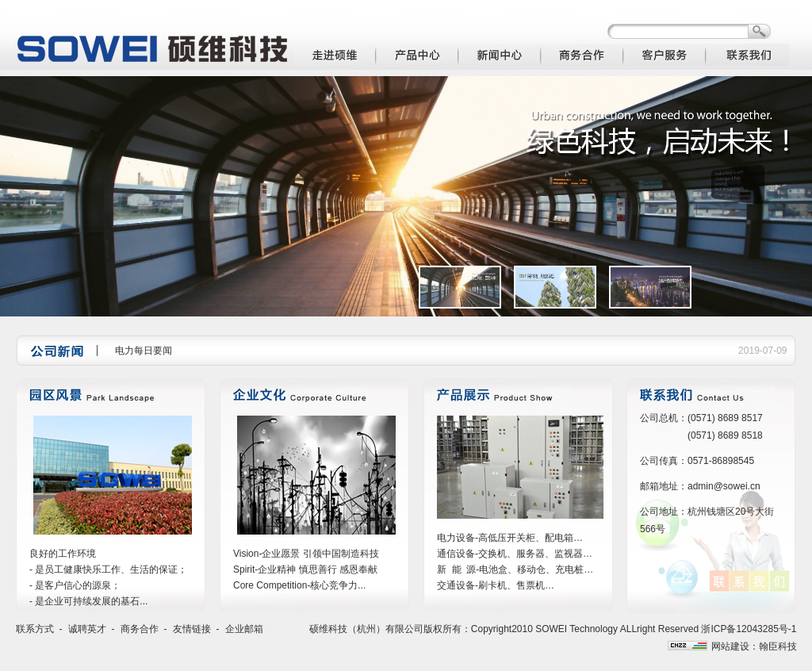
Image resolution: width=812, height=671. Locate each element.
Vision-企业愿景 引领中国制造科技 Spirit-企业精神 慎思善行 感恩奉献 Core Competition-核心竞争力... (306, 569)
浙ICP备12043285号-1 (749, 629)
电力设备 (456, 538)
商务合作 (140, 629)
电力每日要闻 (144, 351)
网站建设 (730, 646)
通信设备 (456, 554)
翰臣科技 (778, 646)
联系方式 (35, 629)
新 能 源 (456, 569)
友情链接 (192, 629)
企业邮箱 (244, 629)
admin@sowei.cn (724, 486)
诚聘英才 (87, 629)
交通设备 (456, 585)
